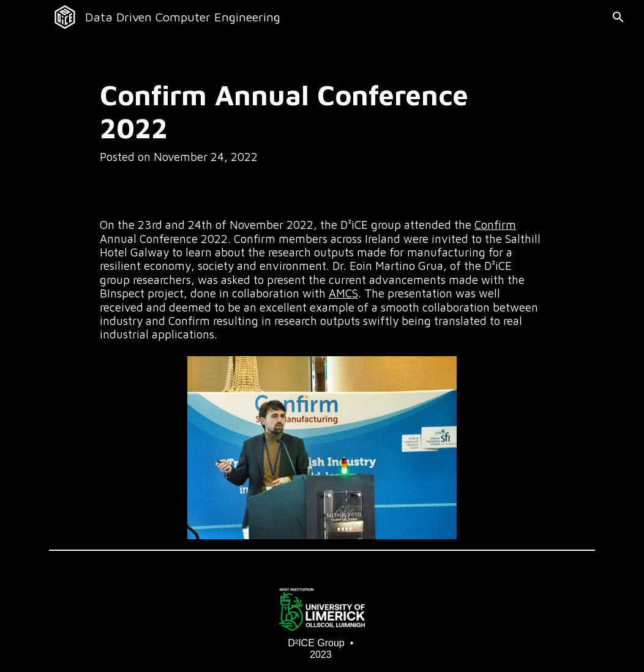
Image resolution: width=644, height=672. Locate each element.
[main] (299, 121)
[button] (612, 17)
